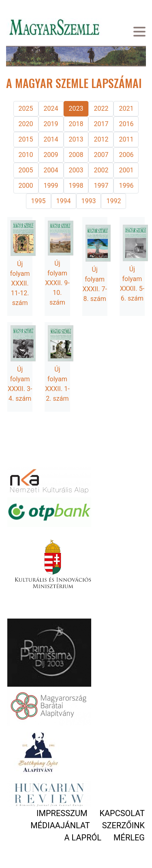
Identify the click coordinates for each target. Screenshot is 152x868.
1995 (39, 201)
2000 (26, 186)
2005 (26, 170)
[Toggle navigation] (139, 33)
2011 (126, 139)
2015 (26, 139)
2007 (101, 155)
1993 (89, 201)
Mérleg (129, 838)
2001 (126, 170)
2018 (76, 124)
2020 (26, 124)
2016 (126, 124)
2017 (101, 124)
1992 (113, 201)
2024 (51, 108)
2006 (126, 155)
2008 (76, 155)
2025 (26, 108)
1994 (64, 201)
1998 (76, 186)
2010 (26, 155)
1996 (126, 186)
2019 (51, 124)
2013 (76, 139)
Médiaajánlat (60, 825)
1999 (51, 186)
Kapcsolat (122, 813)
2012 (101, 139)
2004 (51, 170)
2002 (101, 170)
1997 (101, 186)
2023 (76, 108)
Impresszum (62, 813)
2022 (101, 108)
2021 (126, 108)
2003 (76, 170)
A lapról (83, 838)
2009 (51, 155)
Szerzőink (123, 825)
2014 (51, 139)
